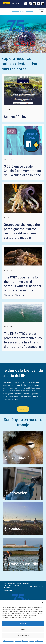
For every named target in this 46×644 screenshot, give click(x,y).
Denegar (23, 630)
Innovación (18, 493)
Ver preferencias (23, 636)
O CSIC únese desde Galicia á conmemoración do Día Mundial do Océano (22, 171)
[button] (43, 603)
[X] (30, 4)
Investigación (20, 457)
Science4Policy (15, 117)
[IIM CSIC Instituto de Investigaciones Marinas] (23, 11)
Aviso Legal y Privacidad (22, 641)
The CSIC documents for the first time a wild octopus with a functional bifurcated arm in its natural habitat (22, 286)
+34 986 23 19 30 (38, 587)
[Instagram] (39, 4)
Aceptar (23, 623)
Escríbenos (23, 409)
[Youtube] (34, 4)
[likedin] (43, 4)
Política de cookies (8, 641)
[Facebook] (26, 4)
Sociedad (16, 528)
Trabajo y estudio (23, 564)
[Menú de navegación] (42, 11)
